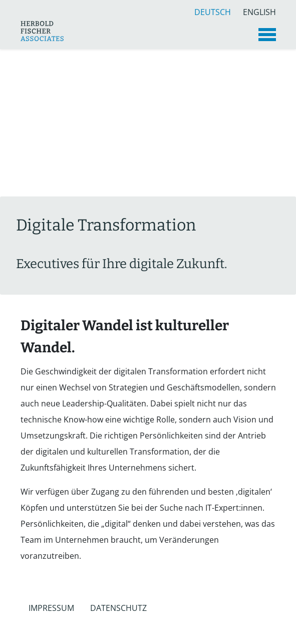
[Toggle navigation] (267, 35)
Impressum (51, 608)
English (259, 11)
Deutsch (213, 11)
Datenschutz (118, 608)
